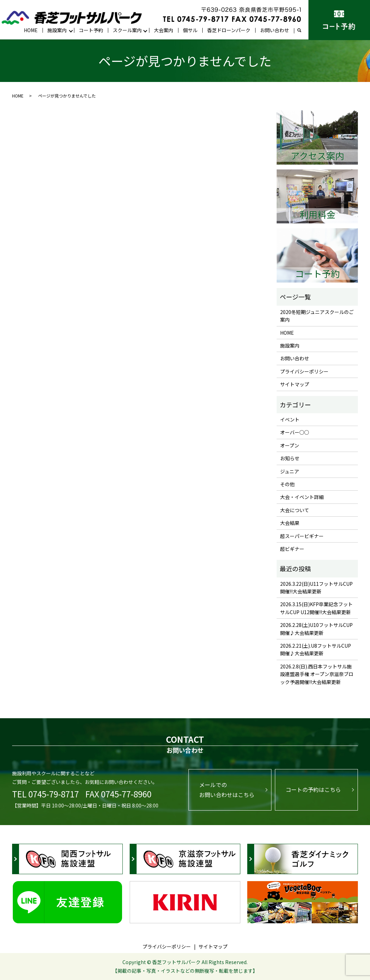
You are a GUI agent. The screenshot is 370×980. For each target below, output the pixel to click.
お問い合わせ (275, 30)
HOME (31, 30)
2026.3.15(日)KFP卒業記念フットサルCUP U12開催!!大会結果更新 (316, 608)
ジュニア (290, 471)
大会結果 (290, 523)
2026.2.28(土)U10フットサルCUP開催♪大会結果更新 (316, 629)
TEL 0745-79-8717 (45, 794)
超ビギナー (292, 549)
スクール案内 (127, 30)
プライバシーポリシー (304, 371)
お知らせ (290, 458)
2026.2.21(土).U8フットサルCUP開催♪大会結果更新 (316, 649)
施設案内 (57, 30)
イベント (290, 419)
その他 (287, 484)
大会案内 (164, 30)
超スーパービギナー (302, 536)
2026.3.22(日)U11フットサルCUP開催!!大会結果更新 (316, 588)
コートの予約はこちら (313, 789)
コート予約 (91, 30)
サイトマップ (295, 384)
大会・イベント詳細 (302, 497)
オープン (290, 445)
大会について (295, 510)
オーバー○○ (295, 432)
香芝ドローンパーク (229, 30)
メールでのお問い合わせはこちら (227, 790)
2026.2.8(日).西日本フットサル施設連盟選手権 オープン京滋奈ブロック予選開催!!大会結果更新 (317, 674)
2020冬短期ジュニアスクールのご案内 (317, 316)
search (302, 30)
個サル (190, 30)
